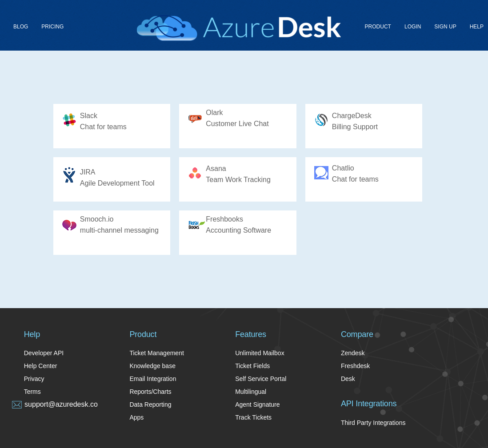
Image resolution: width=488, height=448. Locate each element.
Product (378, 27)
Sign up (445, 27)
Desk (348, 379)
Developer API (44, 353)
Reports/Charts (150, 392)
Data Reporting (150, 404)
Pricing (52, 27)
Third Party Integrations (373, 423)
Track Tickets (253, 417)
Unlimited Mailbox (260, 353)
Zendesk (353, 353)
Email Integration (153, 379)
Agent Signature (257, 404)
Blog (21, 27)
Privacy (34, 379)
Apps (136, 417)
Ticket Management (156, 353)
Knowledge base (152, 366)
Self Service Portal (261, 379)
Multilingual (251, 392)
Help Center (41, 366)
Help (477, 27)
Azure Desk (239, 28)
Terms (32, 392)
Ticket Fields (252, 366)
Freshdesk (355, 366)
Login (413, 27)
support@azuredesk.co (61, 404)
